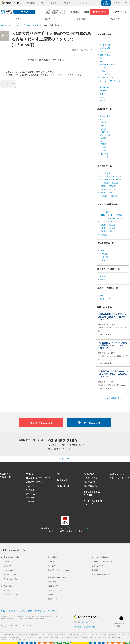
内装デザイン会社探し (12, 575)
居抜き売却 (8, 566)
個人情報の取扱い (90, 627)
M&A (101, 296)
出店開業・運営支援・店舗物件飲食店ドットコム (30, 635)
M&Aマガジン (90, 482)
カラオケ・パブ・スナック (110, 81)
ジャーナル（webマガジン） (102, 562)
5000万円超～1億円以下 (109, 183)
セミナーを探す (91, 478)
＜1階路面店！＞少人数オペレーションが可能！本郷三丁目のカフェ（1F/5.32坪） (113, 374)
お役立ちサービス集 (55, 590)
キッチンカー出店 (10, 579)
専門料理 (103, 91)
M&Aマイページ (120, 12)
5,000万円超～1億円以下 (109, 222)
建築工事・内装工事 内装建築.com (78, 637)
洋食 (101, 97)
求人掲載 (7, 590)
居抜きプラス (105, 299)
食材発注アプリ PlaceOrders (58, 570)
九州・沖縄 (104, 157)
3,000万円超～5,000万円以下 (111, 218)
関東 (101, 120)
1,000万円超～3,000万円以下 (111, 215)
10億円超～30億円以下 (109, 196)
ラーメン (103, 42)
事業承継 (30, 498)
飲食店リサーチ (97, 566)
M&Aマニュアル (91, 486)
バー (101, 84)
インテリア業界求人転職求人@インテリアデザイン (111, 635)
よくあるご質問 (27, 611)
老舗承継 (30, 501)
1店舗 (102, 251)
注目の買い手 (63, 486)
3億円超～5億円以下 (108, 189)
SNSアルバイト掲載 (11, 595)
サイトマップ (52, 611)
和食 (101, 94)
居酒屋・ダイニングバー (109, 87)
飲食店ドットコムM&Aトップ (13, 25)
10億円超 (103, 235)
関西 (101, 141)
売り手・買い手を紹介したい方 (93, 502)
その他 (102, 100)
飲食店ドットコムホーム (10, 611)
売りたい (30, 474)
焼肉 (101, 61)
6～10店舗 (104, 257)
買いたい (61, 474)
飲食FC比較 (52, 582)
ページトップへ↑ (65, 459)
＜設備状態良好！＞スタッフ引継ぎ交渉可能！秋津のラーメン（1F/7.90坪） (113, 345)
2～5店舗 (103, 254)
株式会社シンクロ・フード (77, 528)
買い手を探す (32, 494)
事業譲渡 (103, 280)
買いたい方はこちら (89, 423)
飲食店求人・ (84, 635)
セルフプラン (32, 486)
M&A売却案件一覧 (34, 25)
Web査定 (30, 490)
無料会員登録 (106, 3)
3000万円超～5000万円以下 (110, 180)
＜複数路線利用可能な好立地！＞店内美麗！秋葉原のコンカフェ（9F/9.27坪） (113, 317)
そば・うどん (105, 55)
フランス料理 (105, 45)
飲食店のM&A (9, 570)
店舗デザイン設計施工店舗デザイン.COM (59, 635)
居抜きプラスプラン (35, 482)
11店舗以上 (104, 260)
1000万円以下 (105, 173)
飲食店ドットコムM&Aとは (92, 493)
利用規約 (78, 627)
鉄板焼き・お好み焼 (107, 65)
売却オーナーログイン (120, 478)
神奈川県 (105, 132)
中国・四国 (104, 154)
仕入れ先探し (53, 562)
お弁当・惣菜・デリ (107, 78)
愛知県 (104, 138)
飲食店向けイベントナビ (101, 575)
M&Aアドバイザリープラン (39, 478)
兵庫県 (104, 151)
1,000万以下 (104, 212)
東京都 (104, 129)
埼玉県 (104, 122)
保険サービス (53, 599)
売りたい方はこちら (41, 423)
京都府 (104, 144)
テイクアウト (105, 74)
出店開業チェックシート (101, 570)
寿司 (101, 58)
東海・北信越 (105, 135)
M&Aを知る (89, 474)
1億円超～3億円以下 (108, 186)
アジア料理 (104, 68)
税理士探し (52, 595)
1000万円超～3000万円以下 (110, 176)
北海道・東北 (105, 116)
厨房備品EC (52, 566)
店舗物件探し (9, 562)
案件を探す (62, 480)
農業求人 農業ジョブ (118, 637)
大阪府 (104, 147)
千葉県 (104, 126)
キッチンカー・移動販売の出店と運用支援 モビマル (50, 637)
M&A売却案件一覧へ (113, 398)
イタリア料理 (105, 48)
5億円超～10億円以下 (108, 193)
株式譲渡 (103, 276)
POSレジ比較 (53, 586)
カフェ (102, 71)
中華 (101, 51)
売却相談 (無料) (99, 12)
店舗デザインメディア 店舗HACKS (100, 637)
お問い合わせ (40, 611)
